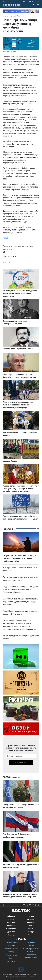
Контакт (31, 946)
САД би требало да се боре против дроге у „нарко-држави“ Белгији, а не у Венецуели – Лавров (20, 589)
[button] (38, 5)
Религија (11, 952)
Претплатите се (21, 763)
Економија (11, 926)
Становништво (11, 955)
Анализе (11, 935)
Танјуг (5, 238)
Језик (11, 958)
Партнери (31, 942)
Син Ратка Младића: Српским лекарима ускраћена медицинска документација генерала (20, 602)
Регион (31, 916)
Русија (11, 919)
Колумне (31, 922)
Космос (31, 926)
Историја (11, 946)
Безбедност (11, 929)
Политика (11, 922)
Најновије (11, 916)
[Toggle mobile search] (34, 5)
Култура (31, 932)
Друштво (21, 16)
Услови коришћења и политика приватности (31, 951)
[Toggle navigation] (38, 5)
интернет (7, 262)
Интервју (31, 919)
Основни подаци (11, 942)
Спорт (31, 935)
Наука (31, 929)
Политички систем (11, 949)
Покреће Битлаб (31, 957)
